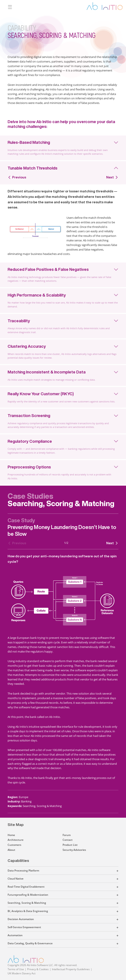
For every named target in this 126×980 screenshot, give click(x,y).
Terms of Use (16, 969)
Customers (14, 845)
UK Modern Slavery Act (22, 973)
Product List (70, 845)
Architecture (16, 840)
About (11, 850)
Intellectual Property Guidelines (71, 969)
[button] (79, 871)
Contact (68, 840)
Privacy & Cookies (38, 969)
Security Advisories (74, 850)
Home (11, 835)
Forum (67, 835)
